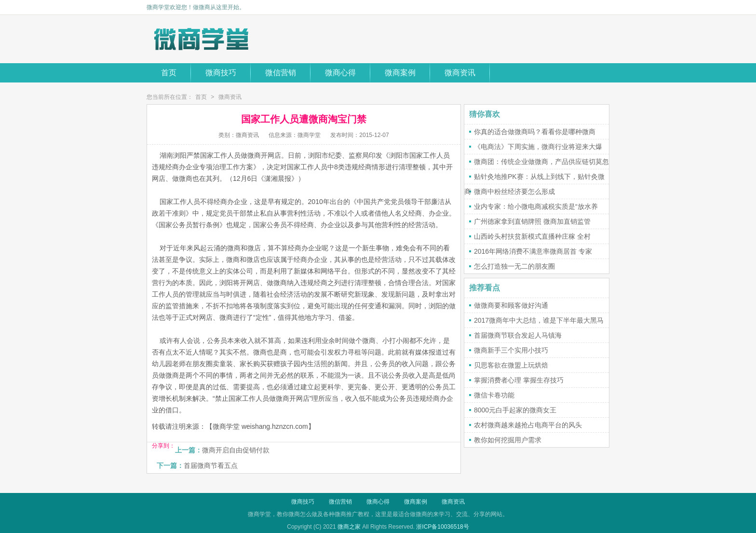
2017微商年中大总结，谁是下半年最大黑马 (539, 320)
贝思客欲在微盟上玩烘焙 (511, 365)
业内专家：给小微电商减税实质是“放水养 (536, 206)
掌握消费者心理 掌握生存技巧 (519, 380)
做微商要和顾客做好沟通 (511, 305)
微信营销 (281, 73)
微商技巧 (221, 73)
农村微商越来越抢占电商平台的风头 (528, 425)
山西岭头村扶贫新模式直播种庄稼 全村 (532, 236)
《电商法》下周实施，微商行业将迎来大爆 (538, 147)
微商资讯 (460, 73)
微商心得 (340, 73)
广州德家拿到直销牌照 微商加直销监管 (532, 221)
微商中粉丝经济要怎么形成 (514, 191)
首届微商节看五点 (211, 465)
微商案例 (400, 73)
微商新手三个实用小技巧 (511, 350)
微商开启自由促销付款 (236, 450)
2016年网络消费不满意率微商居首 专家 (533, 251)
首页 (169, 73)
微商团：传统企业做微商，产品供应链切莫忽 (541, 162)
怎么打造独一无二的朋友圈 (514, 266)
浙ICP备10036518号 (442, 527)
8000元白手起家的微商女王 (515, 410)
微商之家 (349, 527)
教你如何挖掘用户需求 (508, 440)
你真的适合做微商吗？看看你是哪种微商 (535, 132)
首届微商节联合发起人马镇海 (518, 335)
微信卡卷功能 (494, 395)
